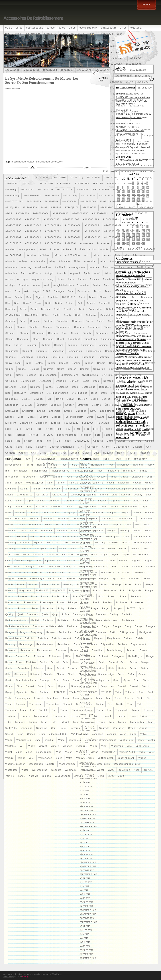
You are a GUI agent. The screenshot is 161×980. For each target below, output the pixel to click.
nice (82, 549)
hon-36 (29, 465)
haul (8, 459)
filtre (78, 429)
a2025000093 (53, 225)
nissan (123, 549)
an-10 (140, 267)
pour (66, 596)
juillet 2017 (86, 882)
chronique (38, 333)
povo (101, 596)
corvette (150, 363)
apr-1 (97, 273)
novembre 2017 (88, 866)
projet (35, 608)
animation (11, 273)
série (111, 668)
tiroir (130, 704)
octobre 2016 (87, 918)
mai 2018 (84, 842)
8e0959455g (13, 195)
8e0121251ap (137, 190)
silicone (35, 674)
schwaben (24, 668)
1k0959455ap (123, 76)
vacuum (111, 734)
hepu (106, 459)
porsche (23, 596)
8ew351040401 (32, 195)
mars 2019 (85, 802)
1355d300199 (86, 46)
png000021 (59, 590)
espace (10, 417)
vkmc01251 (109, 752)
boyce (23, 309)
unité (63, 728)
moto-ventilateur (50, 537)
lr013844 (42, 507)
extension (42, 423)
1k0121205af (13, 70)
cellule (150, 321)
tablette (130, 692)
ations (148, 279)
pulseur (73, 608)
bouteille (11, 309)
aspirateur (38, 279)
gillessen (93, 447)
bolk (80, 303)
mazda (137, 513)
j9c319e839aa (84, 477)
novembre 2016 (88, 914)
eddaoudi (56, 405)
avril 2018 (85, 846)
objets (126, 555)
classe (9, 339)
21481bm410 (137, 106)
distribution (36, 393)
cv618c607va (90, 375)
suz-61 (122, 686)
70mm (142, 172)
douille (26, 399)
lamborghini (78, 495)
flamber (150, 429)
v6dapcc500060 (58, 734)
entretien (81, 411)
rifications (55, 656)
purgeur (118, 608)
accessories (138, 243)
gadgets (98, 441)
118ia (25, 40)
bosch (131, 303)
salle (66, 662)
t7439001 (92, 692)
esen (143, 411)
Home (146, 5)
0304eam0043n (88, 28)
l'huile (9, 495)
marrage (84, 513)
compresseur (94, 351)
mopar (149, 531)
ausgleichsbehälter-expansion (71, 285)
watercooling (40, 770)
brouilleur (70, 309)
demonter (36, 387)
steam (9, 686)
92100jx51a (12, 207)
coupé (22, 369)
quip (55, 614)
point (86, 590)
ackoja (67, 249)
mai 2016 (84, 938)
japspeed (138, 477)
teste (118, 698)
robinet (103, 656)
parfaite (51, 573)
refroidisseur (83, 638)
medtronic (21, 519)
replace (122, 644)
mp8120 (39, 543)
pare (8, 573)
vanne (9, 740)
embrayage (12, 411)
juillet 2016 (86, 930)
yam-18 (10, 776)
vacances (98, 734)
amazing (26, 267)
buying (132, 309)
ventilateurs (127, 740)
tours (100, 710)
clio (8, 345)
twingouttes (137, 722)
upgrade (104, 728)
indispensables (60, 471)
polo (123, 590)
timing (100, 704)
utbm (42, 734)
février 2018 (86, 854)
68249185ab (118, 166)
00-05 (19, 28)
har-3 (132, 453)
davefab (108, 381)
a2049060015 (33, 231)
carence (77, 321)
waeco (142, 758)
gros (64, 453)
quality (10, 614)
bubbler (111, 309)
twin (111, 722)
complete (41, 351)
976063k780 (89, 207)
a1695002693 (131, 219)
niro (101, 549)
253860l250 (117, 124)
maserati (98, 513)
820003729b (82, 184)
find (87, 429)
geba (19, 447)
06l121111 (50, 34)
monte (138, 531)
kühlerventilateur (92, 489)
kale (50, 483)
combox (59, 345)
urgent (143, 728)
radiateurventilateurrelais (48, 626)
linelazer (54, 501)
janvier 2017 (86, 906)
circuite (87, 333)
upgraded (119, 728)
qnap (142, 608)
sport (116, 680)
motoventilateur (142, 537)
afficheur (45, 255)
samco (76, 662)
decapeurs (146, 381)
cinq (65, 333)
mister (33, 531)
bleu (135, 297)
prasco (112, 596)
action (93, 249)
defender (11, 387)
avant (149, 285)
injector (89, 471)
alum (103, 261)
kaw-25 (86, 483)
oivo (8, 561)
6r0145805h (111, 172)
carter (89, 321)
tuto (54, 722)
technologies (22, 698)
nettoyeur (41, 549)
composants (75, 351)
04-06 (123, 28)
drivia (60, 399)
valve (143, 734)
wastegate (12, 770)
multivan (77, 543)
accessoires (121, 243)
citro (115, 333)
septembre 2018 (88, 826)
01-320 (51, 28)
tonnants (11, 710)
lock (146, 501)
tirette (120, 704)
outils (41, 567)
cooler (51, 363)
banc (71, 291)
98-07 (132, 207)
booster (120, 303)
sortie (9, 680)
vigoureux (117, 746)
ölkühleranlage (23, 561)
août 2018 (85, 830)
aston (61, 279)
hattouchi (144, 453)
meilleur (35, 519)
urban (132, 728)
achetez (55, 249)
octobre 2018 (87, 822)
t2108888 (60, 692)
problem (108, 602)
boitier (70, 303)
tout (109, 710)
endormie (28, 411)
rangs (23, 632)
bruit (82, 309)
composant (57, 351)
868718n (98, 184)
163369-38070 (31, 52)
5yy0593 (150, 160)
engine (41, 411)
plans (138, 584)
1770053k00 (71, 58)
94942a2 (56, 207)
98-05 (122, 207)
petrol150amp (87, 578)
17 (143, 235)
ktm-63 (25, 489)
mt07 (65, 543)
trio (96, 716)
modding (86, 531)
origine (148, 561)
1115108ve (12, 40)
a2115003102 (13, 237)
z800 (111, 776)
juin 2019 (84, 790)
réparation (107, 644)
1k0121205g (50, 70)
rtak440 (31, 662)
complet (27, 351)
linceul (41, 501)
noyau (105, 555)
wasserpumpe (68, 764)
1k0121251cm (138, 70)
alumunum (12, 267)
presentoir (30, 602)
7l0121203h (94, 178)
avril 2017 (85, 894)
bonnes (91, 303)
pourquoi (78, 596)
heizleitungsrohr (69, 459)
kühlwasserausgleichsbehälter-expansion (130, 489)
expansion (26, 423)
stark (146, 680)
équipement (107, 411)
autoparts (136, 285)
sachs (43, 662)
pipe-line (92, 584)
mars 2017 (85, 898)
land (115, 495)
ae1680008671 (14, 255)
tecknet (38, 698)
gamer (121, 441)
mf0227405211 (64, 525)
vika (129, 746)
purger (106, 608)
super (51, 686)
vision (69, 752)
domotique (12, 399)
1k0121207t (119, 70)
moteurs (22, 537)
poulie (56, 596)
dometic (148, 393)
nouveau (38, 555)
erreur (121, 411)
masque (111, 513)
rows (19, 662)
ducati (71, 399)
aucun (37, 285)
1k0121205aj (32, 70)
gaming (150, 441)
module (99, 531)
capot (23, 321)
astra (71, 279)
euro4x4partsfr (74, 417)
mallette (20, 513)
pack (115, 567)
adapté (104, 249)
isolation (57, 477)
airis (87, 255)
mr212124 (53, 543)
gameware (135, 441)
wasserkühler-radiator (42, 764)
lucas (69, 507)
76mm (9, 178)
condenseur (112, 351)
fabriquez (119, 423)
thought (67, 704)
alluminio (64, 261)
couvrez (130, 369)
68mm (133, 166)
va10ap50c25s (80, 734)
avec (8, 291)
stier (19, 686)
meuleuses (35, 525)
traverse (76, 716)
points (96, 590)
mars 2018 (85, 850)
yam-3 (22, 776)
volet (32, 758)
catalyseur (123, 321)
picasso (33, 584)
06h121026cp (13, 34)
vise (59, 752)
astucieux (109, 279)
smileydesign (106, 674)
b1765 (46, 291)
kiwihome (11, 489)
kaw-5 (111, 483)
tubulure (20, 722)
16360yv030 (50, 52)
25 (148, 196)
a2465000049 (73, 237)
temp (66, 698)
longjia (19, 507)
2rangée (113, 130)
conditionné (149, 351)
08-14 (81, 34)
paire (125, 567)
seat (50, 668)
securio (85, 668)
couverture (115, 369)
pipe (80, 584)
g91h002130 (82, 441)
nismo (111, 549)
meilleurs (79, 519)
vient (104, 746)
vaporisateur (24, 740)
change (47, 327)
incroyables (21, 471)
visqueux (82, 752)
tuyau (89, 722)
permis (22, 578)
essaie (32, 417)
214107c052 (120, 94)
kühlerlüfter (71, 489)
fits (129, 429)
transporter (60, 716)
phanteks (134, 578)
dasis (96, 381)
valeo (133, 734)
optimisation (53, 561)
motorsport (112, 537)
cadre (79, 315)
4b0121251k (142, 142)
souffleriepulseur (26, 680)
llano (136, 501)
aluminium (130, 261)
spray (127, 680)
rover (9, 662)
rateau (51, 632)
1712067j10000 (32, 58)
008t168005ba (35, 28)
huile (84, 465)
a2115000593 (73, 231)
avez (18, 291)
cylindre (126, 375)
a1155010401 (100, 213)
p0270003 (54, 567)
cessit (9, 327)
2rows (135, 130)
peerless (140, 573)
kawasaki (124, 483)
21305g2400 (145, 88)
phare (147, 578)
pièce (45, 584)
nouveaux (68, 555)
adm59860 (134, 249)
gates (9, 447)
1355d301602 (106, 46)
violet (9, 752)
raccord (78, 614)
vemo (62, 740)
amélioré (60, 267)
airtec (97, 255)
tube (8, 722)
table (119, 692)
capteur (48, 321)
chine (145, 327)
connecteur (26, 357)
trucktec (120, 716)
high (128, 459)
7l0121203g (76, 178)
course (72, 369)
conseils (42, 357)
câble (45, 315)
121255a (48, 40)
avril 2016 (85, 942)
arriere (9, 279)
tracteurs (11, 716)
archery (119, 273)
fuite (49, 441)
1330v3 (10, 46)
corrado (137, 363)
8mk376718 (138, 195)
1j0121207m (78, 64)
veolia (151, 740)
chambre (34, 327)
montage (125, 531)
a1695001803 (71, 219)
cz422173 (11, 381)
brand (34, 309)
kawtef (137, 483)
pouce (45, 596)
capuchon (62, 321)
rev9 (85, 650)
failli (8, 429)
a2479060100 (92, 237)
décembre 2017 (88, 862)
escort (133, 411)
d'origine (61, 381)
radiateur (63, 620)
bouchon (144, 303)
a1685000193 (52, 219)
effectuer (83, 405)
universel (90, 728)
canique (135, 315)
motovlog (11, 543)
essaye (44, 417)
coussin (85, 369)
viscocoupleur (44, 752)
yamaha (46, 776)
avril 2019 (85, 798)
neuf (53, 549)
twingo (122, 722)
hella (96, 459)
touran (64, 710)
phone (21, 584)
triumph (107, 716)
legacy (138, 495)
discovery (20, 393)
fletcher (20, 435)
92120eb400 (30, 207)
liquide (102, 501)
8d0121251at (45, 190)
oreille (112, 561)
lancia (104, 495)
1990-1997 (28, 64)
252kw (135, 112)
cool (28, 363)
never (63, 549)
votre (69, 758)
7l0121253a (128, 178)
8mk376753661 (14, 201)
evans (101, 417)
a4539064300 (132, 237)
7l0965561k (12, 184)
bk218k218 (69, 297)
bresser (46, 309)
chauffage (94, 327)
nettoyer (26, 549)
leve (149, 495)
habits (121, 453)
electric (96, 405)
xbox (137, 770)
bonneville (105, 303)
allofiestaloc (38, 261)
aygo (36, 291)
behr (118, 291)
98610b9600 (147, 207)
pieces (56, 584)
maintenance (129, 507)
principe (73, 602)
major (144, 507)
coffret (18, 345)
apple (87, 273)
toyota (136, 710)
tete (150, 698)
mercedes (107, 519)
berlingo (142, 291)
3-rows (146, 130)
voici (151, 752)
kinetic (149, 483)
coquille (114, 363)
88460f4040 (27, 190)
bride (57, 309)
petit (61, 578)
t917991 (107, 692)
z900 (121, 776)
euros (90, 417)
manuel (56, 513)
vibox (32, 746)
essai (21, 417)
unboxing (42, 728)
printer (85, 602)
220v (124, 112)
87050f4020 (114, 184)
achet (43, 249)
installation (130, 471)
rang (128, 626)
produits (23, 608)
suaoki (30, 686)
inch (8, 471)
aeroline (31, 255)
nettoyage (11, 549)
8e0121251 (119, 190)
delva (23, 387)
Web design (9, 976)
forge (119, 435)
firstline (107, 429)
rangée (151, 626)
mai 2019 (84, 794)
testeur (129, 698)
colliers (46, 345)
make (9, 513)
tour (54, 710)
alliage (23, 261)
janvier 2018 (86, 858)
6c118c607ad (147, 166)
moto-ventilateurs (74, 537)
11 (148, 187)
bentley (129, 291)
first (96, 429)
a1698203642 (33, 225)
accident (11, 249)
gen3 (29, 447)
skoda (60, 674)
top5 (33, 710)
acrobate (80, 249)
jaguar (113, 477)
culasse (32, 375)
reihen (128, 638)
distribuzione (80, 393)
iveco (69, 477)
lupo (80, 507)
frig (18, 441)
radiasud (48, 620)
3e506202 (134, 136)
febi (38, 429)
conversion (146, 357)
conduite (11, 357)
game (110, 441)
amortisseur (126, 267)
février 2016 (86, 950)
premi (123, 596)
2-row (130, 82)
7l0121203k (111, 178)
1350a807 (39, 46)
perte (51, 578)
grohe (54, 453)
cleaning (48, 339)
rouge (150, 656)
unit (53, 728)
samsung (89, 662)
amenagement (77, 267)
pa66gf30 (84, 567)
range (139, 626)
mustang (100, 543)
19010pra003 (102, 58)
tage (141, 692)
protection (48, 608)
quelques (32, 614)
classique (23, 339)
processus (137, 602)
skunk (71, 674)
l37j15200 (43, 495)
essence (57, 417)
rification (40, 656)
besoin (19, 297)
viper (19, 752)
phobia (10, 584)
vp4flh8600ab (106, 758)
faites (28, 429)
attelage (10, 285)
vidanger (81, 746)
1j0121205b (61, 64)
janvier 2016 (86, 954)
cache (57, 315)
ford (98, 435)
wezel (100, 770)
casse (101, 321)
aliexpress (139, 255)
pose (34, 596)
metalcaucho (146, 519)
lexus (9, 501)
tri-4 (87, 716)
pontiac (10, 596)
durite (94, 399)
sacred (55, 662)
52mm (134, 148)
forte (142, 435)
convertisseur (14, 363)
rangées (11, 632)
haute (27, 459)
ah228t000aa (73, 255)
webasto (56, 770)
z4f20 (101, 776)
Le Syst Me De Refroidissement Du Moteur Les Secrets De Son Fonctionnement (42, 80)
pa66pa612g (101, 567)
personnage (37, 578)
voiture (10, 758)
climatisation (108, 339)
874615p (129, 184)
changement (63, 327)
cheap (107, 327)
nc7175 (126, 543)
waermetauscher (15, 764)
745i (152, 172)
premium (136, 596)
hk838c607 (141, 459)
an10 (150, 267)
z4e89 (91, 776)
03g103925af (109, 28)
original (135, 561)
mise (147, 525)
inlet (100, 471)
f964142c (103, 423)
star (136, 680)
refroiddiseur (13, 638)
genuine (41, 447)
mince (128, 525)
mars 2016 (85, 946)
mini (138, 525)
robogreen (118, 656)
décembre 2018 (88, 814)
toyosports (122, 710)
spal (57, 680)
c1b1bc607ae (13, 315)
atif (139, 279)
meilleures (64, 519)
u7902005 (11, 728)
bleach (114, 297)
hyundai (138, 465)
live (127, 501)
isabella (43, 477)
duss (117, 399)
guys (96, 453)
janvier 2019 (86, 810)
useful (9, 734)
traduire (25, 716)
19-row (86, 58)
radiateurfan (80, 620)
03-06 (62, 28)
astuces (94, 279)
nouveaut (52, 555)
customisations (69, 375)
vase (38, 740)
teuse (9, 704)
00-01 (9, 28)
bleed (125, 297)
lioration (69, 501)
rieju (19, 656)
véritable (11, 746)
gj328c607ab (121, 447)
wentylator (87, 770)
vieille (94, 746)
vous (91, 758)
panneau (137, 567)
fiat (68, 429)
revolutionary (115, 650)
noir (146, 549)
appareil (75, 273)
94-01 (44, 207)
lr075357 (56, 507)
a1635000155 (140, 213)
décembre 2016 (88, 910)
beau (108, 291)
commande (87, 345)
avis (27, 291)
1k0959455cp (143, 76)
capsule (35, 321)
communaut (119, 345)
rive (78, 656)
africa (58, 255)
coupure (34, 369)
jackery (101, 477)
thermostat (36, 704)
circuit (75, 333)
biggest (40, 297)
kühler (36, 489)
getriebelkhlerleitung (62, 447)
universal (75, 728)
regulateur (114, 638)
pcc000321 (108, 573)
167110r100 (12, 58)
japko (125, 477)
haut (17, 459)
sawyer (145, 662)
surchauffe (78, 686)
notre (26, 555)
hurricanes (97, 465)
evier (146, 417)
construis (72, 357)
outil (17, 567)
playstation (26, 590)
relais (140, 638)
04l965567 (137, 28)
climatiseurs (144, 339)
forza (9, 441)
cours (61, 369)
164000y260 (105, 52)
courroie (48, 369)
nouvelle (82, 555)
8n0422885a (34, 201)
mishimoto (11, 531)
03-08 (72, 28)
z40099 (79, 776)
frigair (28, 441)
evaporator (133, 417)
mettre (9, 525)
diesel (119, 387)
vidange (68, 746)
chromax (11, 333)
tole (140, 704)
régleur (99, 638)
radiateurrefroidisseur (105, 620)
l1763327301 (25, 495)
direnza (148, 387)
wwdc (111, 770)
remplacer (64, 644)
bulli (122, 309)
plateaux (11, 590)
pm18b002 (42, 590)
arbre (108, 273)
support (63, 686)
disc (8, 393)
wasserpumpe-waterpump (95, 764)
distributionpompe (58, 393)
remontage (26, 644)
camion (122, 315)
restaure (61, 650)
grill (33, 453)
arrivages (23, 279)
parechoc (38, 573)
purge (95, 608)
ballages (59, 291)
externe (56, 423)
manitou (33, 513)
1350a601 (23, 46)
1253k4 (85, 40)
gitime (106, 447)
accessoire (103, 243)
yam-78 (33, 776)
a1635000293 (13, 219)
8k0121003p (70, 195)
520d (115, 148)
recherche (65, 632)
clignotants (90, 339)
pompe (149, 590)
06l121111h (67, 34)
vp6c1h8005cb (126, 758)
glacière (138, 447)
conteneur (88, 357)
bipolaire (53, 297)
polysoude (135, 590)
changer (79, 327)
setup (145, 668)
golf (149, 447)
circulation (102, 333)
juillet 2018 (86, 834)
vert (22, 746)
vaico (123, 734)
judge (18, 483)
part (62, 573)
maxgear (125, 513)
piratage (117, 584)
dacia (86, 381)
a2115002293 (132, 231)
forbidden (86, 435)
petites (71, 578)
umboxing (27, 728)
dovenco (39, 399)
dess (75, 387)
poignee (74, 590)
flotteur (34, 435)
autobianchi (120, 285)
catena (138, 321)
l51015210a (60, 495)
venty (141, 740)
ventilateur (75, 740)
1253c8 (61, 40)
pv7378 (131, 608)
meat (8, 519)
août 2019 (85, 783)
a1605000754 (120, 213)
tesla (99, 698)
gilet (81, 447)
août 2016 (85, 926)
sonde (142, 674)
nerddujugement (144, 543)
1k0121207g (84, 70)
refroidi (29, 638)
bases (98, 291)
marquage (70, 513)
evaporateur (116, 417)
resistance (27, 650)
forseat (131, 435)
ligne (30, 501)
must (89, 543)
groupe (75, 453)
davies (121, 381)
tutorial (65, 722)
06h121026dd (33, 34)
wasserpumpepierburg (127, 764)
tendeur (87, 698)
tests (140, 698)
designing (62, 387)
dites (94, 393)
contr (116, 357)
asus (121, 279)
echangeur (12, 405)
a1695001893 (91, 219)
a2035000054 (92, 225)
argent (142, 273)
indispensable (40, 471)
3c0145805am (116, 136)
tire (110, 704)
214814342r (136, 100)
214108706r (138, 94)
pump (84, 608)
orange (83, 561)
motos (126, 537)
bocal (38, 303)
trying (143, 716)
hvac (111, 465)
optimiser (70, 561)
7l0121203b (59, 178)
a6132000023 (13, 243)
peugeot (104, 578)
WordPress (56, 974)
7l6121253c (29, 184)
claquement (141, 333)
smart (91, 674)
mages (103, 507)
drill (50, 399)
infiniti (77, 471)
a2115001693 (112, 231)
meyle (49, 525)
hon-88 (41, 465)
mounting (25, 543)
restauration (45, 650)
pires (128, 584)
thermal (21, 704)
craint (9, 375)
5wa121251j (134, 160)
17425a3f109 (52, 58)
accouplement (27, 249)
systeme (45, 692)
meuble (21, 525)
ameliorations (43, 267)
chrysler (53, 333)
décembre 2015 (88, 958)
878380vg (11, 190)
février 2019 (86, 806)
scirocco (38, 668)
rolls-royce (135, 656)
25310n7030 (140, 118)
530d (144, 148)
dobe (114, 393)
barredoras (84, 291)
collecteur (32, 345)
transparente (41, 716)
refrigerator (146, 632)
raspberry (37, 632)
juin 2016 (84, 934)
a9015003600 (53, 243)
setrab (134, 668)
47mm (128, 142)
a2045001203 (13, 231)
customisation (48, 375)
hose (64, 465)
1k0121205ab (134, 64)
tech (8, 698)
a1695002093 (111, 219)
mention (93, 519)
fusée (67, 441)
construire (57, 357)
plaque (149, 584)
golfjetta (11, 453)
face (131, 423)
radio (84, 626)
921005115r (128, 201)
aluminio (115, 261)
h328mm (108, 453)
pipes (105, 584)
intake (144, 471)
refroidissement (62, 638)
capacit (148, 315)
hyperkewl (124, 465)
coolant (39, 363)
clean (36, 339)
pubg (61, 608)
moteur (10, 537)
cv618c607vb (110, 375)
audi (47, 285)
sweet (145, 686)
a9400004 (70, 243)
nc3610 (113, 543)
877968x (143, 184)
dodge (125, 393)
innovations (113, 471)
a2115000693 (92, 231)
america (94, 267)
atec (130, 279)
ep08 (93, 411)
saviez (134, 662)
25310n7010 (122, 118)
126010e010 (100, 40)
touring (77, 710)
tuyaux (101, 722)
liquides (115, 501)
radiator (72, 626)
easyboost (140, 399)
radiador (127, 614)
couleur (10, 369)
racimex (101, 614)
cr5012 (143, 369)
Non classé (12, 555)
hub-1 (74, 465)
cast (111, 321)
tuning (33, 722)
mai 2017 (84, 890)
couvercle (99, 369)
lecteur (126, 495)
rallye (106, 626)
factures (143, 423)
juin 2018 (84, 838)
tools (23, 710)
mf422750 (104, 525)
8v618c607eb (88, 201)
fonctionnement (67, 435)
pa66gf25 (70, 567)
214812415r (119, 100)
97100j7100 (72, 207)
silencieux (20, 674)
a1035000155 (80, 213)
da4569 (74, 381)
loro (30, 507)
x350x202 (124, 770)
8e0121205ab (101, 190)
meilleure (49, 519)
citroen (126, 333)
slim (81, 674)
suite (41, 686)
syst (34, 692)
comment (103, 345)
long (8, 507)
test (108, 698)
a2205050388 (53, 237)
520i (125, 148)
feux (59, 429)
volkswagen (45, 758)
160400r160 (12, 52)
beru (8, 297)
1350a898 (54, 46)
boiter (59, 303)
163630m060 (69, 52)
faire (18, 429)
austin (96, 285)
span (66, 680)
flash (9, 435)
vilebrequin (142, 746)
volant (21, 758)
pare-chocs (22, 573)
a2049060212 (53, 231)
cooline (76, 363)
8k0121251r (106, 195)
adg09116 (118, 249)
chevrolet (132, 327)
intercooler (12, 477)
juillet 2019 (86, 787)
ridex (9, 656)
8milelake (123, 195)
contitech (103, 357)
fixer (138, 429)
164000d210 (87, 52)
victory (55, 746)
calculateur (107, 315)
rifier (69, 656)
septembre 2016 (88, 922)
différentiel (133, 387)
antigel (49, 273)
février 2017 (86, 902)
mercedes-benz (126, 519)
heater (51, 459)
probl (96, 602)
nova (94, 555)
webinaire (71, 770)
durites (106, 399)
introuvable (28, 477)
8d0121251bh (65, 190)
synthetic (22, 692)
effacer (70, 405)
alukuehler (90, 261)
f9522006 (88, 423)
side (8, 674)
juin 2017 (84, 886)
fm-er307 (48, 435)
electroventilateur (131, 405)
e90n (127, 399)
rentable (92, 644)
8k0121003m (52, 195)
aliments (11, 261)
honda (53, 465)
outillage (29, 567)
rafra (95, 626)
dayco (132, 381)
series (122, 668)
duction (83, 399)
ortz (8, 567)
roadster (90, 656)
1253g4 (73, 40)
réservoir (11, 650)
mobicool (62, 531)
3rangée (148, 136)
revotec (131, 650)
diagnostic (105, 387)
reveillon (97, 650)
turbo (44, 722)
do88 (104, 393)
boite (48, 303)
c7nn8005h (32, 315)
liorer (91, 501)
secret (60, 668)
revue (143, 650)
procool (10, 608)
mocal (74, 531)
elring (148, 405)
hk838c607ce (13, 465)
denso (49, 387)
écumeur (42, 405)
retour (74, 650)
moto (33, 537)
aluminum (146, 261)
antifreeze (35, 273)
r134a (65, 614)
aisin (118, 255)
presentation (13, 602)
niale (73, 549)
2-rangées (116, 82)
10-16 (91, 34)
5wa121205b (116, 160)
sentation (99, 668)
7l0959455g (146, 178)
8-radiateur (64, 184)
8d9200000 (83, 190)
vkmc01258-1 (127, 752)
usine (20, 734)
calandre (91, 315)
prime (60, 602)
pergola (10, 578)
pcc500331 (124, 573)
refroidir (43, 638)
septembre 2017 (88, 874)
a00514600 (22, 213)
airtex (108, 255)
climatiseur (127, 339)
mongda (112, 531)
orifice (123, 561)
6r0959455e (128, 172)
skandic (48, 674)
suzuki (134, 686)
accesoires (87, 243)
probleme (122, 602)
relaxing (11, 644)
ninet (92, 549)
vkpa (142, 752)
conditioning (130, 351)
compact (135, 345)
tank (151, 692)
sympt (9, 692)
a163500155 (32, 219)
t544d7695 (76, 692)
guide (86, 453)
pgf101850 (119, 578)
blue (17, 303)
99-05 (9, 213)
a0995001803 (60, 213)
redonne (101, 632)
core (125, 363)
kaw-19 (74, 483)
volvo (59, 758)
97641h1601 (108, 207)
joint (8, 483)
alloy (52, 261)
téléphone (53, 698)
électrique (111, 405)
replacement (138, 644)
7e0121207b (23, 178)
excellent (11, 423)
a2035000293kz (136, 225)
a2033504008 (73, 225)
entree (68, 411)
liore (81, 501)
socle (121, 674)
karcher (61, 483)
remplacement (45, 644)
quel (20, 614)
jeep (150, 477)
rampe (117, 626)
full (58, 441)
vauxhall (49, 740)
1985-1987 (12, 64)
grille (43, 453)
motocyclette (95, 537)
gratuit (23, 453)
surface (92, 686)
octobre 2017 (87, 870)
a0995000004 (41, 213)
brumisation (96, 309)
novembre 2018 (88, 818)
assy (51, 279)
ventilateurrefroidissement (100, 740)
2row (125, 130)
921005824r (145, 201)
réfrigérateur (128, 632)
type (151, 722)
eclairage (27, 405)
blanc (93, 297)
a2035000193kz (113, 225)
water (25, 770)
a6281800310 (33, 243)
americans (109, 267)
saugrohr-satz (117, 662)
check (119, 327)
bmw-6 (27, 303)
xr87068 (148, 770)
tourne (89, 710)
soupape (45, 680)
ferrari (49, 429)
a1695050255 (13, 225)
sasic (102, 662)
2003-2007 (144, 82)
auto (107, 285)
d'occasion (45, 381)
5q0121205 (121, 154)
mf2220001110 (85, 525)
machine (91, 507)
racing (114, 614)
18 (148, 192)
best (29, 297)
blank (103, 297)
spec (86, 680)
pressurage (47, 602)
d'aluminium (28, 381)
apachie (62, 273)
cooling (89, 363)
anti (23, 273)
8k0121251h (88, 195)
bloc (8, 303)
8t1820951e (52, 201)
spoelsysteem (101, 680)
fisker (119, 429)
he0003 (39, 459)
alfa (127, 255)
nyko (115, 555)
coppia (101, 363)
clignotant (74, 339)
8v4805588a (70, 201)
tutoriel (77, 722)
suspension (107, 686)
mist (24, 531)
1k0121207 (67, 70)
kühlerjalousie (52, 489)
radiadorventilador (17, 620)
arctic (131, 273)
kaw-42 (99, 483)
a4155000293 (112, 237)
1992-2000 (44, 64)
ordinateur (98, 561)
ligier (20, 501)
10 (143, 231)
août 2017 (85, 878)
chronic (24, 333)
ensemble (55, 411)
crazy (20, 375)
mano (45, 513)
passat (83, 573)
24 (143, 239)
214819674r (119, 106)
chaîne (21, 327)
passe (94, 573)
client (61, 339)
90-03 (103, 201)
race (89, 614)
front (39, 441)
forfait (108, 435)
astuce (82, 279)
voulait (80, 758)
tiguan (88, 704)
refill (113, 632)
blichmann (147, 297)
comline (72, 345)
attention (24, 285)
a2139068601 (33, 237)
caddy (68, 315)
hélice (86, 459)
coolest (63, 363)
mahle (115, 507)
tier (78, 704)
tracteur (148, 710)
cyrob (138, 375)
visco (29, 752)
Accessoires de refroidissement (33, 18)
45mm (117, 142)
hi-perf (117, 459)
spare (76, 680)
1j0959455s (96, 64)
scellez (10, 668)
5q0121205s (139, 154)
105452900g (106, 34)
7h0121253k (41, 178)
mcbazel (150, 513)
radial (35, 620)
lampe (93, 495)
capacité (11, 321)
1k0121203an (114, 64)
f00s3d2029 (71, 423)
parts (72, 573)
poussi (91, 596)
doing (135, 393)
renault (78, 644)
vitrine (95, 752)
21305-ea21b (126, 88)
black (82, 297)
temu (76, 698)
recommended (84, 632)
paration (151, 567)
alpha (77, 261)
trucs (133, 716)
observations (141, 555)
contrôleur (129, 357)
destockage (88, 387)
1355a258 (69, 46)
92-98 (114, 201)
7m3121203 (47, 184)
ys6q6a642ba (63, 776)
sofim (131, 674)
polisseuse (110, 590)
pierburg (68, 584)
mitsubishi (47, 531)
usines (31, 734)
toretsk (43, 710)
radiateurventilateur (17, 626)
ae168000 (150, 249)
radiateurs (128, 620)
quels (45, 614)
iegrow (151, 465)
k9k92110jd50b (35, 483)
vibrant (43, 746)
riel (28, 656)
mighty (117, 525)
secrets (72, 668)
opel (39, 561)
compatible (12, 351)
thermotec (53, 704)
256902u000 (134, 124)
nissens (135, 549)
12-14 (35, 40)
